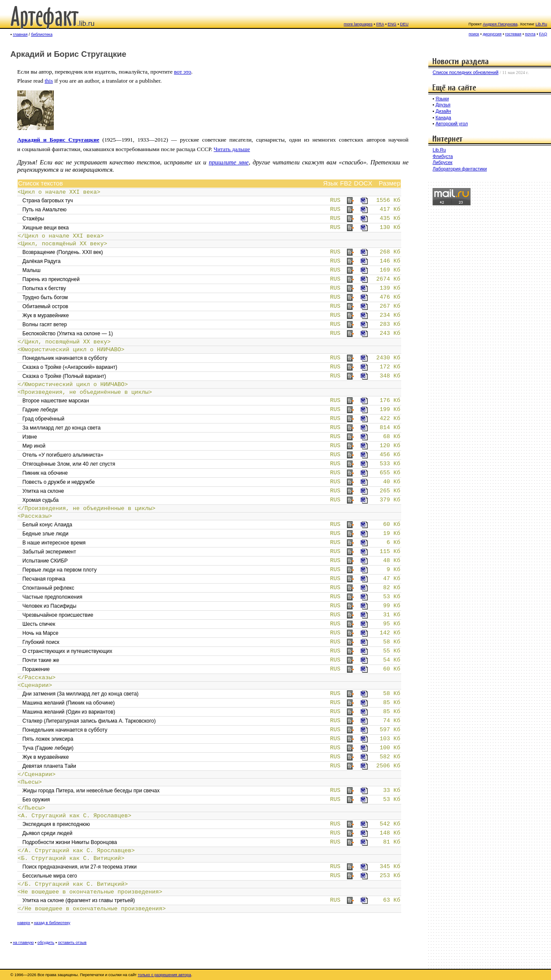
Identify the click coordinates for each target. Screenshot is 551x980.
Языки (442, 99)
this (49, 81)
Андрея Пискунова (500, 24)
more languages (358, 24)
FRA (380, 24)
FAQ (543, 34)
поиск (474, 34)
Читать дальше (232, 149)
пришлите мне (229, 162)
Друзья (443, 105)
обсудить (46, 943)
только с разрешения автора (164, 975)
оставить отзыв (72, 943)
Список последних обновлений (466, 72)
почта (530, 34)
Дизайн (443, 111)
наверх (24, 923)
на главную (23, 943)
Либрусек (443, 162)
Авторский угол (452, 124)
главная (20, 34)
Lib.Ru (541, 24)
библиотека (42, 34)
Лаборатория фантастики (460, 169)
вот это (183, 72)
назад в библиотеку (52, 923)
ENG (392, 24)
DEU (404, 24)
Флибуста (443, 156)
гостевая (514, 34)
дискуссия (492, 34)
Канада (443, 117)
